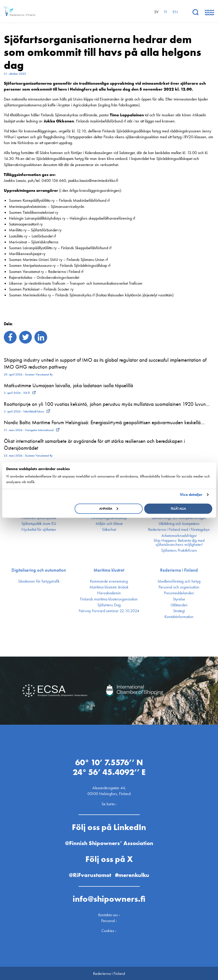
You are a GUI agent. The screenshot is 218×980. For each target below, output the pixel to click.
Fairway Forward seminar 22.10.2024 (109, 611)
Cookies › (109, 930)
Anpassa (109, 509)
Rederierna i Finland (179, 570)
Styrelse (179, 599)
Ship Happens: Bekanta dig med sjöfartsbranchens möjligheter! (179, 543)
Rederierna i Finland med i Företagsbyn (179, 530)
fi (166, 12)
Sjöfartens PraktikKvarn (179, 550)
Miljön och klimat (109, 524)
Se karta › (109, 803)
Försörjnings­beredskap (109, 518)
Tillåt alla (178, 509)
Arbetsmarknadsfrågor (179, 536)
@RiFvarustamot (90, 875)
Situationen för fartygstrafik (39, 581)
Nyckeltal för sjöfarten (39, 530)
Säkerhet (109, 530)
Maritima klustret (109, 570)
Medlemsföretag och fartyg (179, 581)
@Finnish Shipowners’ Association (109, 843)
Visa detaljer (191, 495)
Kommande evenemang (109, 581)
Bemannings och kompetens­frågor (179, 518)
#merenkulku (132, 875)
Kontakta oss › (109, 914)
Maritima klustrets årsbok (109, 587)
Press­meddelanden (179, 593)
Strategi (179, 611)
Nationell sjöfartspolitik (39, 518)
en (175, 12)
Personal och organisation (179, 587)
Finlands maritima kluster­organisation (109, 599)
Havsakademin (109, 593)
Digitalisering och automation (39, 570)
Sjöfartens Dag (109, 605)
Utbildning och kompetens (179, 524)
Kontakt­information (179, 617)
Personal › (109, 920)
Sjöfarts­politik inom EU (39, 524)
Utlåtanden (179, 605)
